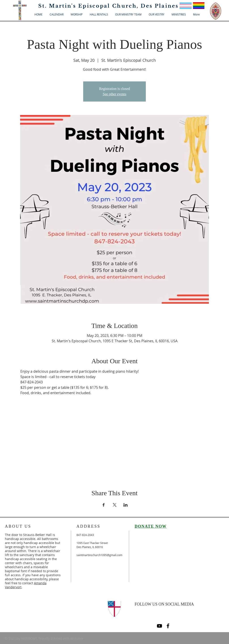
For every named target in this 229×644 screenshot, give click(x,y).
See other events (115, 94)
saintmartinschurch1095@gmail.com (99, 555)
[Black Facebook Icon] (168, 626)
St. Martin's (58, 6)
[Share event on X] (115, 505)
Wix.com (77, 638)
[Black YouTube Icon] (159, 626)
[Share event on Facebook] (104, 505)
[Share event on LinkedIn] (126, 505)
